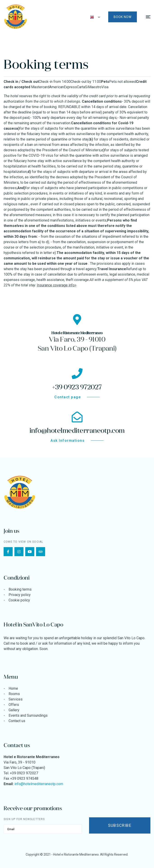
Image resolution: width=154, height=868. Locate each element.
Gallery (14, 710)
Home (13, 688)
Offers (14, 705)
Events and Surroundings (28, 715)
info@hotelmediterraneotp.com (39, 784)
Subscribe (120, 825)
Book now (123, 17)
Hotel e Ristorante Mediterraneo (76, 854)
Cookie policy (19, 600)
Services (16, 699)
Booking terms (20, 589)
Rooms (14, 694)
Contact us (17, 721)
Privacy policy (20, 595)
